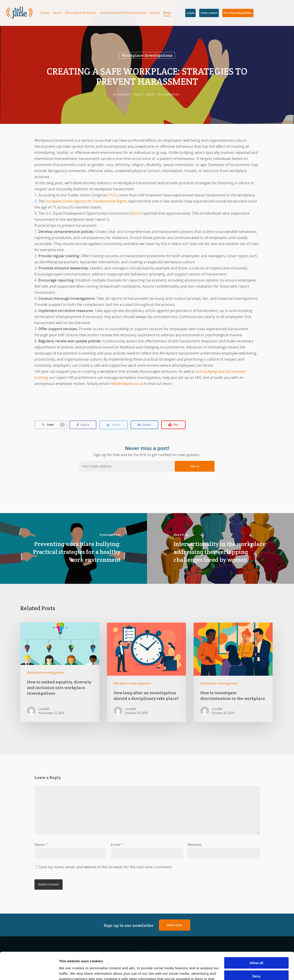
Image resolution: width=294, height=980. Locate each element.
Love (53, 425)
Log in (190, 13)
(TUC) (113, 195)
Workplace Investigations (147, 55)
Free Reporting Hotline (238, 13)
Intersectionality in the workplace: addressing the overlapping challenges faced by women (220, 548)
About (57, 13)
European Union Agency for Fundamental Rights (86, 201)
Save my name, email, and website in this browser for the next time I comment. (106, 867)
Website (194, 845)
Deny (257, 950)
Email (117, 845)
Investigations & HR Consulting (123, 13)
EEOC (135, 213)
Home (45, 13)
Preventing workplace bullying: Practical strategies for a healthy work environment (73, 548)
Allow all (257, 937)
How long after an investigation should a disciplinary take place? (146, 672)
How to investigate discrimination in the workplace (233, 672)
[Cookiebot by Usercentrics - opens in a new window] (29, 971)
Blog (167, 13)
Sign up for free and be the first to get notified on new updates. (147, 451)
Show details (69, 971)
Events (155, 13)
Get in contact (209, 13)
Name (41, 845)
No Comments (168, 94)
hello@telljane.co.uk (126, 384)
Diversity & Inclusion (81, 13)
